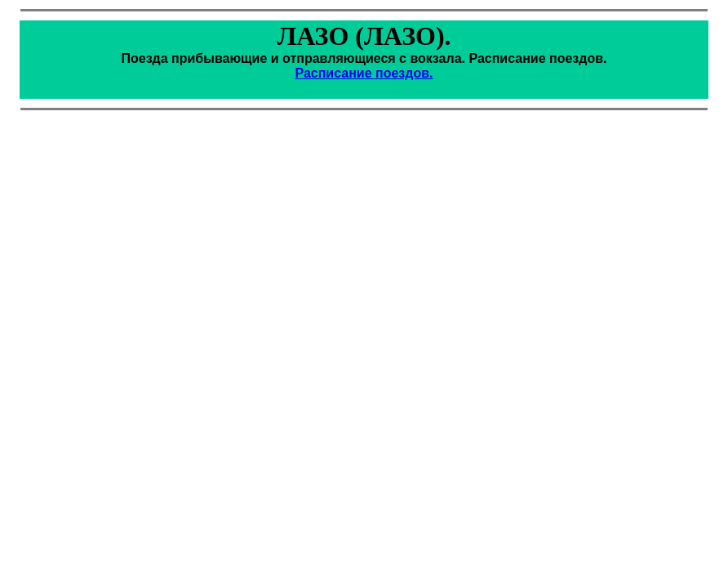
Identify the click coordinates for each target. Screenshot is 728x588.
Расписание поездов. (364, 73)
